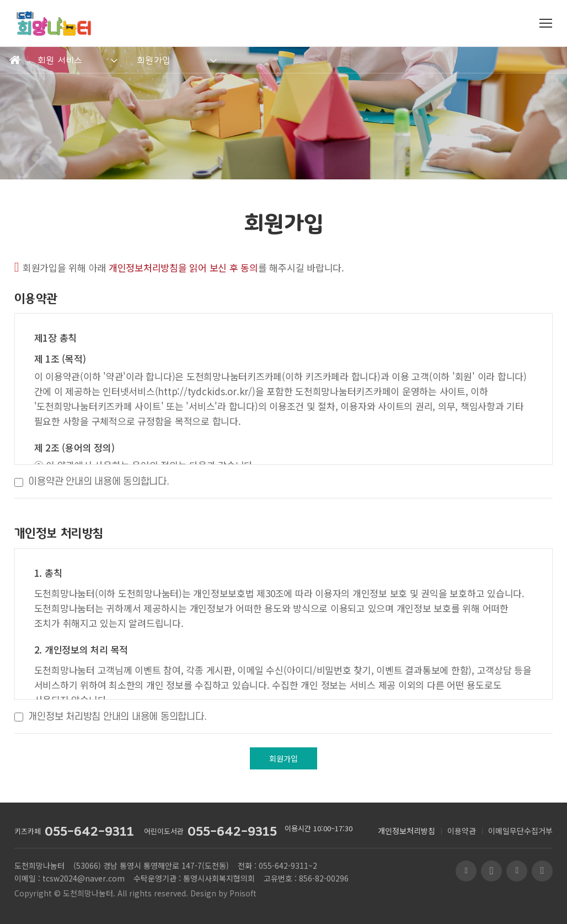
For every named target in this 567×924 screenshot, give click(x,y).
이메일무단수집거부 (520, 831)
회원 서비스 (60, 60)
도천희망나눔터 (88, 893)
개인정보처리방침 (406, 831)
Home (14, 60)
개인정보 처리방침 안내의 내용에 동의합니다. (117, 717)
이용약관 (462, 831)
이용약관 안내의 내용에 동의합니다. (98, 482)
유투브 (491, 871)
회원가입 (154, 60)
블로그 (466, 871)
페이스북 (517, 871)
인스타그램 (542, 871)
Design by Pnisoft (223, 893)
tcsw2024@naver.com (84, 878)
